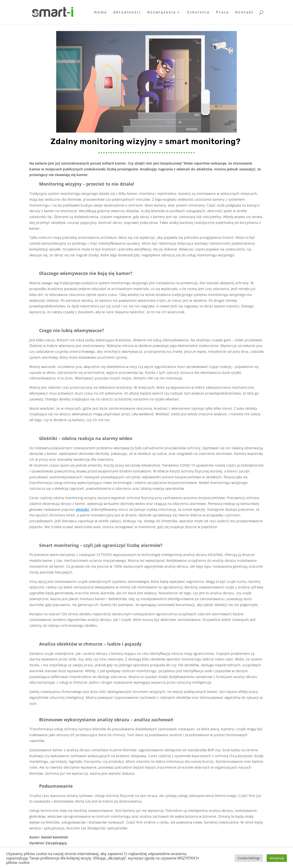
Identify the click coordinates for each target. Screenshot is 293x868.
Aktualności (127, 12)
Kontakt (245, 12)
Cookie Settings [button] (249, 858)
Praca (222, 12)
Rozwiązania (162, 12)
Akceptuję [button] (277, 858)
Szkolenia (198, 12)
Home (101, 12)
